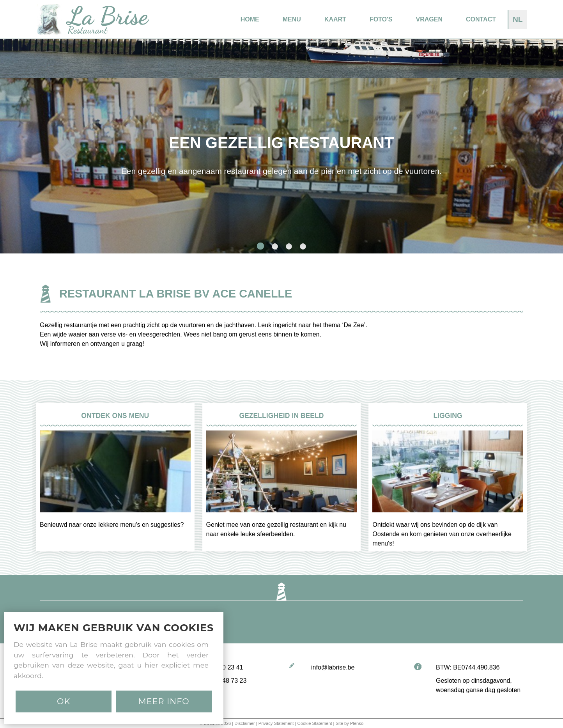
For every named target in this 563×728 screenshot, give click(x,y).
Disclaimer (244, 723)
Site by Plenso (350, 723)
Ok (64, 701)
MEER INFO (164, 701)
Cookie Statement (315, 723)
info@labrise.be (333, 667)
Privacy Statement (276, 723)
